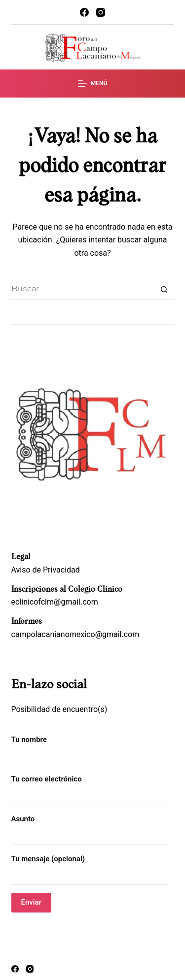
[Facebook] (84, 12)
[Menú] (93, 84)
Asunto (90, 827)
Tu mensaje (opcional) (90, 867)
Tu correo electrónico (90, 787)
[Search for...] (83, 290)
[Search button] (164, 290)
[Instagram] (101, 12)
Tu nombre (90, 748)
